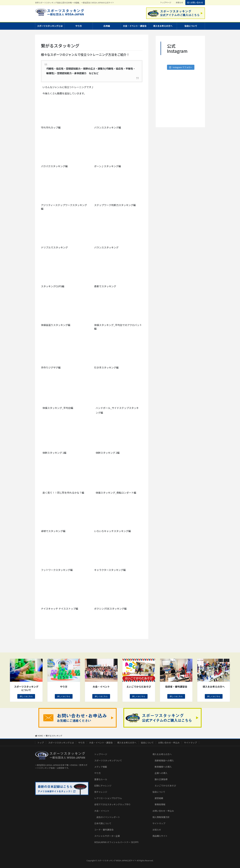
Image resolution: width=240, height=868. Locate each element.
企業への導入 (161, 773)
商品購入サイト (160, 836)
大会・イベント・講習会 (101, 743)
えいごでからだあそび (165, 786)
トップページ (166, 2)
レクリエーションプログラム (108, 798)
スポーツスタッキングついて (108, 760)
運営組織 (159, 798)
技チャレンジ (101, 792)
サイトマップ (190, 743)
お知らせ (179, 2)
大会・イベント (102, 811)
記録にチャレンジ (103, 786)
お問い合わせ (195, 2)
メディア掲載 (101, 767)
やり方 (81, 743)
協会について (147, 743)
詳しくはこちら (26, 696)
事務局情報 (160, 804)
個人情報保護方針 (161, 817)
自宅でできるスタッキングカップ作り (112, 804)
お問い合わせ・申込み (169, 743)
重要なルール (101, 779)
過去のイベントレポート (108, 817)
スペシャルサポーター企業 (107, 836)
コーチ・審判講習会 (104, 830)
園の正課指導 (161, 779)
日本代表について (103, 823)
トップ (41, 743)
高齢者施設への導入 (164, 760)
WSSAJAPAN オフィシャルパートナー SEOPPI (116, 842)
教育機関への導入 (163, 767)
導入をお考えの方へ (127, 743)
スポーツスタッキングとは (61, 743)
